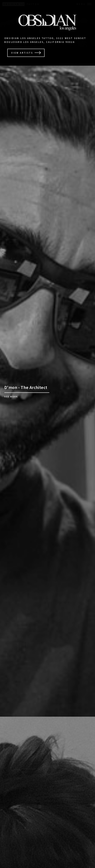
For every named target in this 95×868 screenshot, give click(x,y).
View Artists (22, 53)
